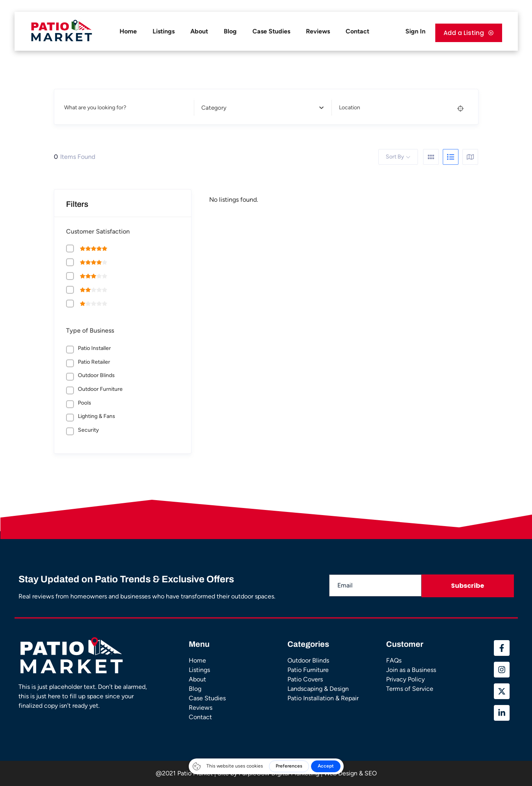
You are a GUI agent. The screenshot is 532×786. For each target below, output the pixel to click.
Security (88, 430)
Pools (85, 403)
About (199, 31)
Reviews (318, 31)
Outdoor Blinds (96, 375)
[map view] (470, 157)
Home (128, 31)
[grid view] (431, 157)
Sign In (415, 31)
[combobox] (260, 108)
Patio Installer (94, 348)
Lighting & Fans (97, 416)
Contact (357, 31)
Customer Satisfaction (98, 231)
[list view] (451, 157)
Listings (164, 31)
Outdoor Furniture (100, 389)
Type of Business (90, 330)
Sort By (395, 157)
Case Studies (271, 31)
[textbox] (260, 108)
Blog (230, 31)
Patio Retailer (94, 362)
